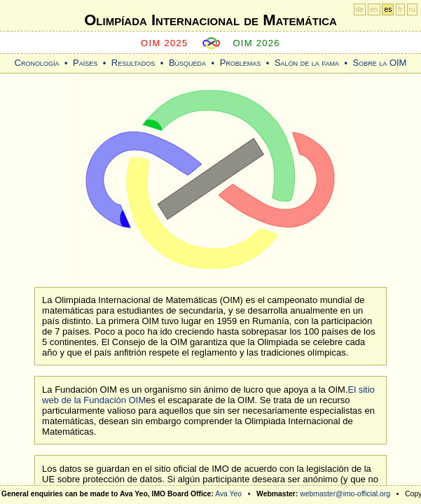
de (360, 9)
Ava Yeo (228, 494)
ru (412, 9)
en (374, 9)
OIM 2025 (165, 43)
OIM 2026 (256, 43)
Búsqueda (187, 63)
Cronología (37, 63)
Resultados (133, 63)
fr (400, 9)
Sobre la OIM (379, 63)
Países (85, 63)
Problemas (241, 63)
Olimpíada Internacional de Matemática (210, 20)
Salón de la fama (307, 63)
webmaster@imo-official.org (345, 494)
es (388, 9)
